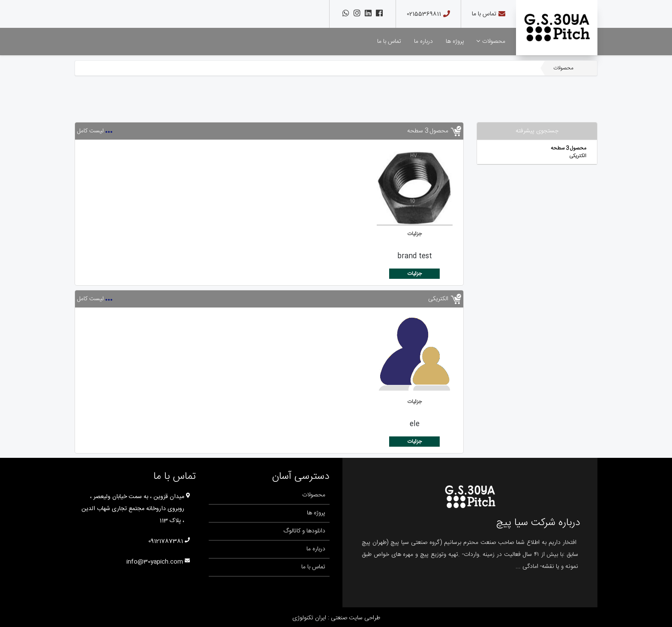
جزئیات (415, 234)
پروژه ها (455, 42)
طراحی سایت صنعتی (355, 618)
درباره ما (423, 42)
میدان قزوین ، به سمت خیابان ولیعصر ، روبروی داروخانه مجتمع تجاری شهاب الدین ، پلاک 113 (133, 509)
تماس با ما (484, 14)
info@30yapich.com (155, 562)
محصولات (491, 42)
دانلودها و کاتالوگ (304, 531)
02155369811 (424, 14)
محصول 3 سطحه (568, 148)
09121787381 (166, 541)
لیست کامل (90, 131)
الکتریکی (578, 156)
